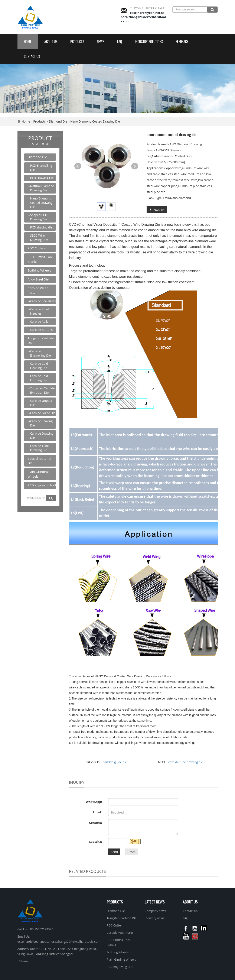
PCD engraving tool (42, 485)
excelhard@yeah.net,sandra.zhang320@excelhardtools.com (143, 17)
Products (77, 42)
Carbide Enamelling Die (41, 353)
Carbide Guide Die (43, 413)
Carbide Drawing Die (42, 436)
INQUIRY (157, 210)
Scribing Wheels (39, 270)
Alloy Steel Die (38, 279)
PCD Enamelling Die (41, 168)
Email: (97, 812)
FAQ (120, 42)
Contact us (32, 56)
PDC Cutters (37, 248)
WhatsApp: (94, 802)
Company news (155, 911)
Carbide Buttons (42, 330)
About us (51, 42)
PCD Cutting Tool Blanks (40, 259)
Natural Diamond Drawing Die (42, 188)
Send (114, 852)
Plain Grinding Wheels (38, 474)
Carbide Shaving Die (41, 423)
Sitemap (25, 961)
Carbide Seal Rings (43, 301)
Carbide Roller (40, 322)
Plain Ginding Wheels (121, 959)
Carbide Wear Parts (38, 290)
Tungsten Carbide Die (41, 340)
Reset (131, 852)
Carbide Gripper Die (41, 403)
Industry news (154, 918)
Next (135, 166)
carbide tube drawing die (186, 762)
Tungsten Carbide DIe (122, 918)
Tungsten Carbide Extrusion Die (43, 390)
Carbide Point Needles (40, 311)
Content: (95, 823)
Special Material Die (39, 461)
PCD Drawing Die (42, 178)
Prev (78, 166)
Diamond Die (58, 121)
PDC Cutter (114, 925)
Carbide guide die (115, 762)
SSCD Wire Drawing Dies (39, 238)
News (101, 42)
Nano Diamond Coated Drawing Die (95, 121)
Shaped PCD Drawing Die (39, 217)
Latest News (155, 902)
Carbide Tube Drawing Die (40, 448)
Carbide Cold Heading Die (39, 366)
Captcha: (95, 842)
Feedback (182, 42)
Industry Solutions (149, 42)
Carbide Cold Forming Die (39, 378)
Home (28, 42)
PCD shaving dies (42, 227)
